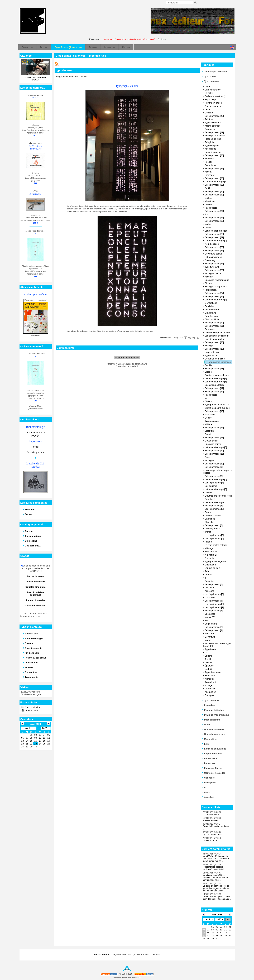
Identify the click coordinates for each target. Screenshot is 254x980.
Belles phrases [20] (214, 342)
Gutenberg (210, 260)
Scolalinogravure (35, 452)
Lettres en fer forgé (214, 502)
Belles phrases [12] (214, 451)
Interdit (208, 640)
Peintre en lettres (213, 103)
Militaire (209, 424)
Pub (207, 571)
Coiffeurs (209, 205)
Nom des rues (212, 244)
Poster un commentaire (127, 358)
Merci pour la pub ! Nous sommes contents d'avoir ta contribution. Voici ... (215, 878)
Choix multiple (212, 319)
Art (205, 787)
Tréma (208, 532)
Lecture (209, 662)
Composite (210, 129)
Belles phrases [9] (214, 467)
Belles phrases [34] (214, 191)
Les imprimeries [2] (214, 604)
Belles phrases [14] (214, 428)
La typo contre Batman (216, 545)
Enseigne (209, 346)
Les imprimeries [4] (214, 538)
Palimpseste (211, 208)
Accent (208, 172)
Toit (206, 214)
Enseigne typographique (217, 280)
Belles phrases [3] (214, 611)
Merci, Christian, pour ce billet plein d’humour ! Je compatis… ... (217, 899)
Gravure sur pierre (214, 106)
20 (204, 936)
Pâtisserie (210, 414)
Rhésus (209, 401)
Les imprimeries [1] (214, 607)
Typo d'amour (211, 355)
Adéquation (210, 692)
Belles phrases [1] (214, 630)
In (206, 398)
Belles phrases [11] (214, 454)
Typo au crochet (213, 122)
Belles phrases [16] (214, 391)
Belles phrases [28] (214, 247)
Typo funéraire (212, 267)
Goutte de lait (211, 441)
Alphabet (209, 679)
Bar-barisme (211, 486)
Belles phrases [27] (214, 250)
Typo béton (210, 649)
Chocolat (209, 522)
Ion (206, 620)
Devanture (210, 637)
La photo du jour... (213, 754)
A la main (209, 558)
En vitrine (209, 306)
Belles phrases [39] (214, 132)
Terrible (208, 659)
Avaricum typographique (217, 375)
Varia (207, 86)
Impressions (210, 758)
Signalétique (211, 100)
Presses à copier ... (212, 820)
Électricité (210, 431)
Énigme (209, 656)
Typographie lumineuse (219, 362)
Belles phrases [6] (214, 525)
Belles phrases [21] (214, 326)
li (205, 578)
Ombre (208, 198)
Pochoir (35, 447)
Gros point (210, 695)
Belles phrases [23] (214, 296)
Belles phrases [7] (214, 506)
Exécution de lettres (215, 385)
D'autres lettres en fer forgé (218, 496)
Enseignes (210, 329)
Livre (206, 744)
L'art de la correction (215, 339)
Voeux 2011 (211, 617)
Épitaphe (209, 666)
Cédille (208, 418)
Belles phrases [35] (214, 185)
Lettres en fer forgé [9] (216, 241)
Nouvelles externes (213, 734)
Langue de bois (212, 568)
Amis (206, 792)
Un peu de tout (212, 352)
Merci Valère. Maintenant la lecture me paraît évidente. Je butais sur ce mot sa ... (216, 859)
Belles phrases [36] (214, 178)
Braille (208, 188)
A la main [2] (211, 555)
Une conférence (213, 90)
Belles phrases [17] (214, 388)
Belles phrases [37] (214, 168)
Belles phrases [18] (214, 369)
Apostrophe (210, 149)
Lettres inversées (213, 257)
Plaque (208, 542)
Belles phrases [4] (214, 601)
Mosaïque (210, 201)
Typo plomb (210, 682)
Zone (207, 457)
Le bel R (209, 93)
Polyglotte (210, 142)
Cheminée (210, 519)
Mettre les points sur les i (217, 408)
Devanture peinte (213, 254)
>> (228, 919)
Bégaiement (211, 624)
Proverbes (209, 705)
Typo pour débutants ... (213, 835)
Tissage (209, 685)
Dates (208, 512)
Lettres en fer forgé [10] (216, 231)
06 (204, 930)
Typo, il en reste (213, 672)
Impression (209, 763)
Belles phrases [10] (214, 464)
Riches (208, 283)
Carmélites (210, 689)
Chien (208, 227)
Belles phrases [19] (214, 349)
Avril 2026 (217, 915)
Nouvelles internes (213, 729)
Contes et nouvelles (214, 773)
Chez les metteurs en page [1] (35, 434)
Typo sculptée (212, 145)
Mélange (209, 548)
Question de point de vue (217, 332)
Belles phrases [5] (214, 584)
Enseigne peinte (213, 273)
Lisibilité (209, 113)
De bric (208, 669)
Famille (208, 365)
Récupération (211, 552)
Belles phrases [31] (214, 218)
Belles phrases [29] (214, 234)
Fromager (210, 175)
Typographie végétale (215, 561)
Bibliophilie (209, 783)
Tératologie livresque (214, 72)
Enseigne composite (215, 136)
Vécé (207, 109)
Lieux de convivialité (214, 749)
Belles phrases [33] (214, 195)
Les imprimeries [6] (214, 509)
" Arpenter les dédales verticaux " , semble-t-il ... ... (215, 868)
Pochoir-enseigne (214, 152)
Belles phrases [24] (214, 293)
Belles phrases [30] (214, 221)
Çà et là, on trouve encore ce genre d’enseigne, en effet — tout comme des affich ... (216, 888)
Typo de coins (212, 421)
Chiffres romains (213, 515)
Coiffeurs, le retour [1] (216, 96)
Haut (127, 970)
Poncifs (209, 575)
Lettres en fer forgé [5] (216, 447)
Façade (209, 434)
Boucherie (210, 676)
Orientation (210, 565)
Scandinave (211, 165)
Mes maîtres (210, 739)
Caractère (210, 597)
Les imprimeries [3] (214, 594)
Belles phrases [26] (214, 264)
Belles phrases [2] (214, 627)
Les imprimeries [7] (214, 483)
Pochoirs (209, 581)
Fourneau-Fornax (212, 768)
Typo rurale (209, 76)
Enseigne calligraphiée (216, 287)
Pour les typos (212, 316)
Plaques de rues (213, 139)
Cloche (208, 372)
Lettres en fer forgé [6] (216, 382)
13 (204, 933)
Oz (206, 653)
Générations (211, 303)
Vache (208, 224)
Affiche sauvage (213, 126)
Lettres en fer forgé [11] (216, 182)
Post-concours (211, 720)
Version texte (31, 711)
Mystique (209, 634)
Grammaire (210, 313)
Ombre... (209, 493)
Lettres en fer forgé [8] (216, 300)
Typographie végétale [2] (217, 405)
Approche (209, 591)
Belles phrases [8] (214, 476)
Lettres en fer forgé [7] (216, 378)
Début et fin (211, 499)
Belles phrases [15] (214, 411)
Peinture (209, 119)
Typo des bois (211, 700)
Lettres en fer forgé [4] (216, 479)
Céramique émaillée (215, 359)
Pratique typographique (216, 715)
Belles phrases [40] (214, 116)
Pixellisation (211, 290)
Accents (209, 277)
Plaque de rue (212, 309)
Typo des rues (211, 81)
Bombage (210, 159)
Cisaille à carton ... (211, 840)
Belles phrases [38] (214, 155)
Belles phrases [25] (214, 270)
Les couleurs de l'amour (217, 336)
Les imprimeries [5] (214, 535)
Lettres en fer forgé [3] (216, 489)
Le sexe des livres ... (212, 815)
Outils (206, 725)
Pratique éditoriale (213, 710)
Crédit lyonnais (212, 529)
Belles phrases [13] (214, 437)
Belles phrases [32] (214, 211)
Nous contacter (32, 707)
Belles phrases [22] (214, 323)
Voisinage (210, 588)
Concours (208, 778)
